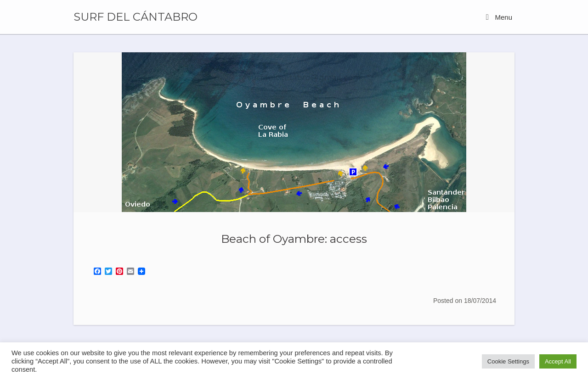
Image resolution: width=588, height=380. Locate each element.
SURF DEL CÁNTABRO (136, 17)
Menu (499, 17)
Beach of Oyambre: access (294, 239)
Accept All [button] (558, 361)
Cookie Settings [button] (508, 361)
